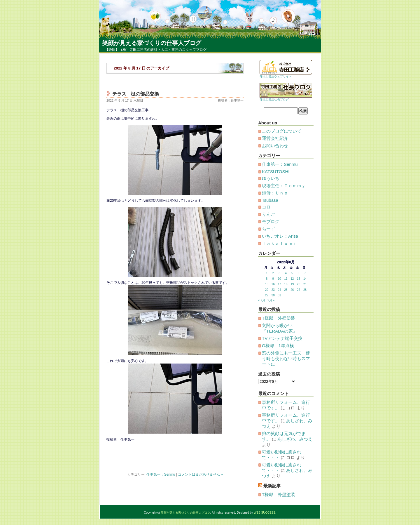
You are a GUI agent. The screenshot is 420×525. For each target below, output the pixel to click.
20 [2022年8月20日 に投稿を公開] (299, 284)
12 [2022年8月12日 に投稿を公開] (292, 279)
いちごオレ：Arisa (280, 236)
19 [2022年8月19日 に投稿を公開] (292, 284)
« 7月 (262, 300)
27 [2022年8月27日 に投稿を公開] (299, 290)
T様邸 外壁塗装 (279, 318)
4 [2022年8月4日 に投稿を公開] (286, 273)
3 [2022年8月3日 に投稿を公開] (279, 273)
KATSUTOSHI (276, 172)
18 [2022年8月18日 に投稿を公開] (286, 284)
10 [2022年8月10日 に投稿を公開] (280, 279)
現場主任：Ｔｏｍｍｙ (284, 186)
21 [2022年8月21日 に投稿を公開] (305, 284)
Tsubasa (270, 200)
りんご (268, 214)
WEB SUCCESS (265, 513)
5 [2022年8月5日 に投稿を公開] (292, 273)
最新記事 (272, 486)
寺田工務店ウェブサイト (276, 76)
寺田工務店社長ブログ (274, 99)
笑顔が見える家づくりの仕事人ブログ (152, 43)
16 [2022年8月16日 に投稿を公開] (273, 284)
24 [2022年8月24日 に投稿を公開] (280, 290)
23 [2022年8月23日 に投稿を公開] (273, 290)
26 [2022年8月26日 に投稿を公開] (292, 290)
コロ (266, 207)
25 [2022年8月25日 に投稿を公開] (286, 290)
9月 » (271, 300)
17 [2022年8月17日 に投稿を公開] (280, 284)
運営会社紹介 (275, 138)
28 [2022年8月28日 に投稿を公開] (305, 290)
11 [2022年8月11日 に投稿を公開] (286, 279)
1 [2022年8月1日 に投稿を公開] (267, 273)
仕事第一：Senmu (161, 474)
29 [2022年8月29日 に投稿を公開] (267, 295)
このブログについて (282, 131)
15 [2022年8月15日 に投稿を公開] (267, 284)
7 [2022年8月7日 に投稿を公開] (305, 273)
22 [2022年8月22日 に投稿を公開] (267, 290)
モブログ (271, 221)
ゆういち (271, 178)
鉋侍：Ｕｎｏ (275, 193)
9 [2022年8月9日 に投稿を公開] (273, 279)
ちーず (268, 229)
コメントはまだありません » (200, 474)
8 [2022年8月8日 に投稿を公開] (267, 279)
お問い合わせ (275, 146)
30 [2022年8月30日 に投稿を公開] (273, 295)
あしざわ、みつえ (295, 439)
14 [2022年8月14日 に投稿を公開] (305, 279)
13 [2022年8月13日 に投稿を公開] (299, 279)
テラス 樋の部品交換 (136, 94)
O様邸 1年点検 (278, 346)
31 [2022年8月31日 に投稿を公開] (280, 295)
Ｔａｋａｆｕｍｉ (279, 243)
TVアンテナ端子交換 (282, 338)
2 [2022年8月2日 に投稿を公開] (273, 273)
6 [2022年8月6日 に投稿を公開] (299, 273)
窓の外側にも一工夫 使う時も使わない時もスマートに (286, 358)
